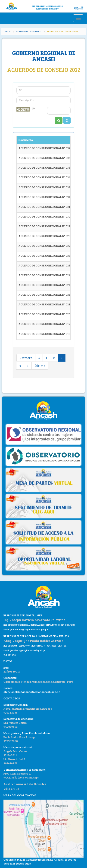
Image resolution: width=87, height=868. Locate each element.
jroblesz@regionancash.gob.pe (28, 650)
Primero (26, 358)
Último (40, 366)
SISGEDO (51, 6)
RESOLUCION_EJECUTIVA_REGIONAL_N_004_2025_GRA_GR (35, 646)
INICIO (8, 31)
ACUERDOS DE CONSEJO (29, 31)
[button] (67, 120)
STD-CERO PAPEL (39, 6)
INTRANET (54, 9)
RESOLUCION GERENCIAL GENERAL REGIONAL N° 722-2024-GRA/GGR (39, 625)
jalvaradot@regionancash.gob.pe (29, 629)
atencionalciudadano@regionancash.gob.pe (32, 692)
